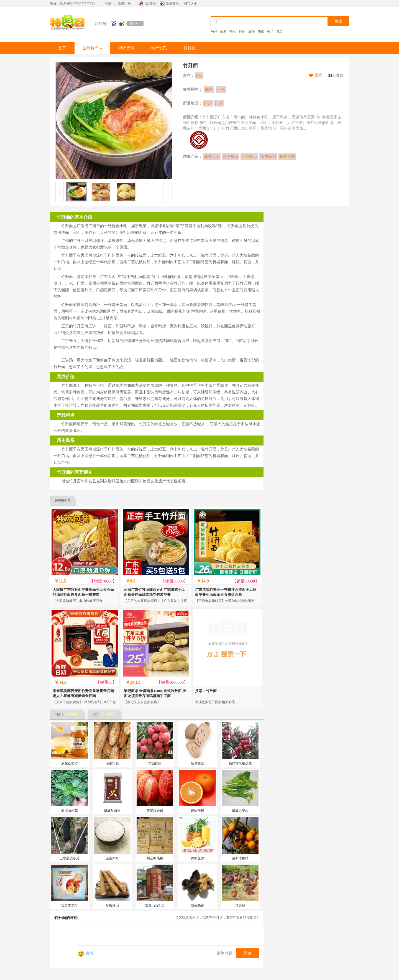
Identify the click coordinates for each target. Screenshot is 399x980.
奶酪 (261, 31)
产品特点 (249, 157)
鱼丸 (280, 31)
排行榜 (190, 48)
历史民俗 (268, 157)
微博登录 (172, 4)
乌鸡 (214, 31)
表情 (85, 953)
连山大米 (112, 858)
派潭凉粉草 (70, 811)
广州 (208, 103)
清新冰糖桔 (240, 858)
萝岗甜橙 (198, 811)
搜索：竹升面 (206, 691)
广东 (219, 103)
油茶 (252, 31)
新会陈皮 (198, 906)
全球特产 (92, 48)
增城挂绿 (155, 763)
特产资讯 (159, 48)
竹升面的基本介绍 (75, 217)
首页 (62, 48)
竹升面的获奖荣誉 (75, 472)
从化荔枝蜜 (70, 763)
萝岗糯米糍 (155, 811)
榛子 (270, 31)
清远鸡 (240, 906)
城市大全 (191, 4)
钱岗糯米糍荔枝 (240, 763)
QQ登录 (150, 4)
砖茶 (242, 31)
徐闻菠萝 (198, 858)
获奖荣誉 (287, 157)
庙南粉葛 (112, 763)
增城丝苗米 (112, 811)
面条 (209, 89)
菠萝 (223, 31)
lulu (199, 76)
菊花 (233, 31)
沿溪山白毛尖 (155, 906)
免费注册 (124, 4)
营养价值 (231, 157)
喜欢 (318, 75)
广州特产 (72, 714)
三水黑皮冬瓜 (70, 858)
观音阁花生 (70, 906)
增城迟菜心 (240, 811)
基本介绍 (212, 157)
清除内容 (224, 953)
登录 (108, 4)
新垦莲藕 (198, 763)
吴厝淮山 (112, 906)
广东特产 (109, 714)
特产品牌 (127, 48)
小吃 (221, 89)
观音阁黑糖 (155, 858)
